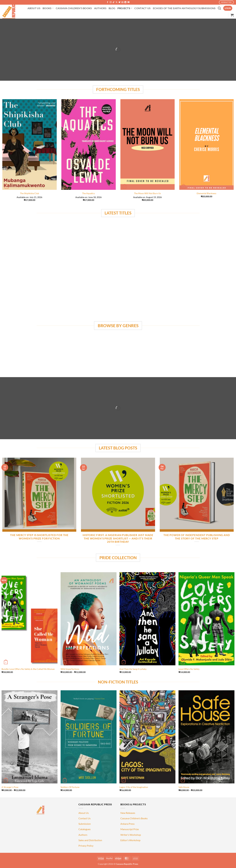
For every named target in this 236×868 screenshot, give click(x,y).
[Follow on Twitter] (119, 2)
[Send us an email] (122, 2)
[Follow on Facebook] (108, 2)
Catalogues (85, 829)
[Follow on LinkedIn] (125, 2)
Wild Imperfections (70, 669)
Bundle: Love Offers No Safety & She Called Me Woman (28, 669)
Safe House (184, 787)
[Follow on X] (117, 2)
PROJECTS (125, 8)
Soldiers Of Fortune (70, 787)
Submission (85, 824)
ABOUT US (34, 8)
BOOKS (48, 8)
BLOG (112, 8)
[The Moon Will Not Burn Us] (148, 144)
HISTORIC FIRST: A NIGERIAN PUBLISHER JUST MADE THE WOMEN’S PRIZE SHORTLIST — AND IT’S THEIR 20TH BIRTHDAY (118, 538)
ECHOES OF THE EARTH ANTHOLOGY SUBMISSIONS (184, 8)
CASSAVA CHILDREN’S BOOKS (74, 8)
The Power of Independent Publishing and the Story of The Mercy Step (197, 537)
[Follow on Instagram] (111, 2)
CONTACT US (142, 8)
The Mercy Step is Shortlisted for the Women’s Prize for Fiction (39, 537)
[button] (228, 8)
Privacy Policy (86, 846)
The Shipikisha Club (30, 193)
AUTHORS (100, 8)
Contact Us (85, 818)
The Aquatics (88, 193)
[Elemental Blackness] (206, 144)
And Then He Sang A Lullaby (133, 669)
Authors (83, 835)
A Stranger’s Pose (10, 787)
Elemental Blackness (206, 193)
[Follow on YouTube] (128, 2)
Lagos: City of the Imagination (134, 787)
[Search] (219, 8)
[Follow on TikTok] (114, 2)
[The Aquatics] (89, 144)
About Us (84, 813)
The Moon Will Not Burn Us (147, 193)
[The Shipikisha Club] (30, 144)
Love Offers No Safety (189, 669)
